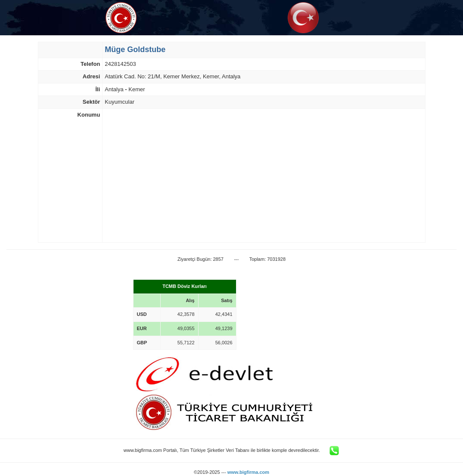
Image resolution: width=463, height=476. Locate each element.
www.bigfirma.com (248, 472)
